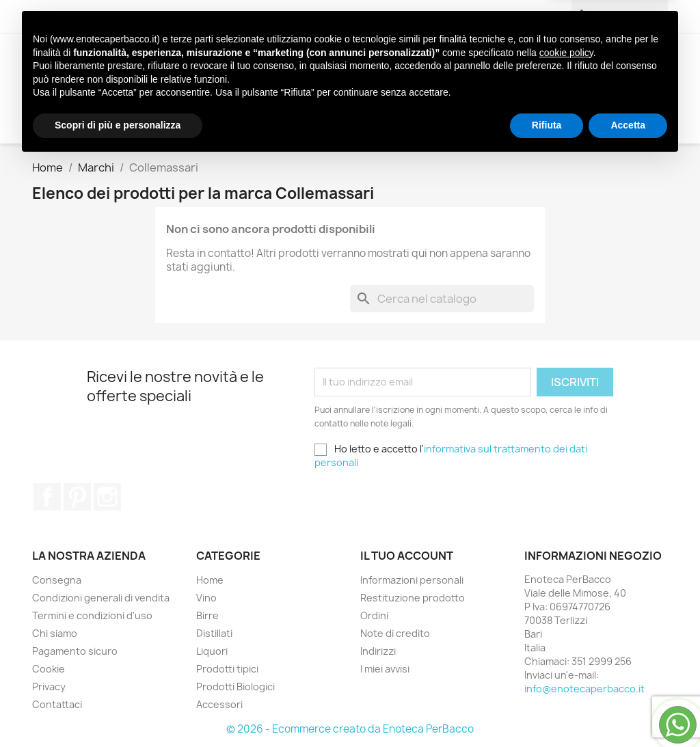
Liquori (344, 62)
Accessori (191, 89)
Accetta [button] (628, 709)
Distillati (277, 62)
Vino (172, 62)
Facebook (47, 497)
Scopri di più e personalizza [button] (118, 709)
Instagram (107, 497)
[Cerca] (578, 116)
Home (210, 580)
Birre (217, 62)
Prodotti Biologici (545, 62)
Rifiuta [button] (547, 709)
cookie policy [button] (566, 637)
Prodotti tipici (427, 62)
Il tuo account (407, 556)
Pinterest (77, 497)
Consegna (57, 580)
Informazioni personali (412, 580)
